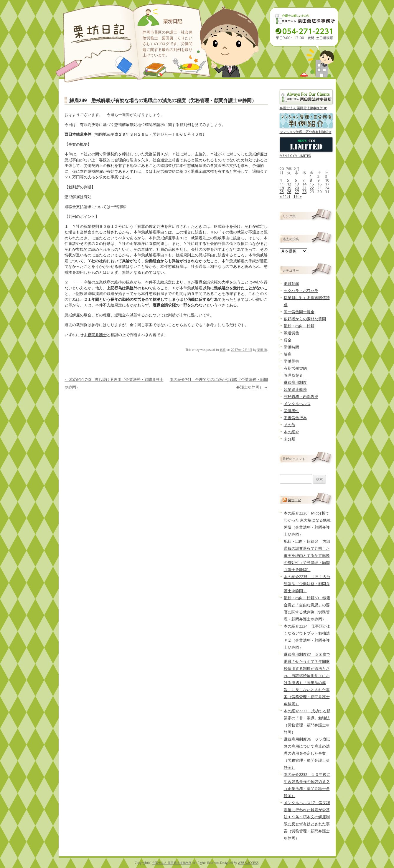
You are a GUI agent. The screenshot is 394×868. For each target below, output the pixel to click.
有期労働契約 (295, 368)
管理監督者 (293, 375)
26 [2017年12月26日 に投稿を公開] (289, 192)
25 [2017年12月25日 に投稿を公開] (282, 192)
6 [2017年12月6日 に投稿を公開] (296, 180)
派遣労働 (291, 333)
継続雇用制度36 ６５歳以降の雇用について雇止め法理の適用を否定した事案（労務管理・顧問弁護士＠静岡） (307, 753)
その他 (290, 425)
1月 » (297, 196)
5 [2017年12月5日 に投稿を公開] (288, 180)
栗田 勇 (262, 350)
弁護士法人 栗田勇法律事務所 (172, 863)
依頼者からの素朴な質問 (305, 319)
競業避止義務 (295, 389)
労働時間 (291, 347)
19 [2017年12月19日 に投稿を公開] (289, 188)
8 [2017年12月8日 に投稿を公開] (311, 180)
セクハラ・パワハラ (301, 291)
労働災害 (291, 361)
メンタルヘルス (297, 404)
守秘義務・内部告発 (301, 396)
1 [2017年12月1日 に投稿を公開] (311, 176)
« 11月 (285, 196)
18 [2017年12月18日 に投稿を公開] (282, 188)
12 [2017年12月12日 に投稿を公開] (289, 184)
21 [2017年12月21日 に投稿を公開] (304, 188)
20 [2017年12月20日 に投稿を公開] (297, 188)
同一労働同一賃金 (299, 312)
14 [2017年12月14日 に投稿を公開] (304, 184)
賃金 (288, 340)
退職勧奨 (291, 283)
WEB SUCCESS (248, 863)
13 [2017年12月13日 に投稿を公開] (297, 184)
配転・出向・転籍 (299, 326)
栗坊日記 (173, 21)
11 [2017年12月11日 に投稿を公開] (282, 184)
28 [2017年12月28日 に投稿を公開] (304, 192)
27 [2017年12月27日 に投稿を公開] (297, 192)
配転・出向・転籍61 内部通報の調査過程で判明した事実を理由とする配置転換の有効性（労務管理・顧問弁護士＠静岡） (307, 555)
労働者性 (291, 411)
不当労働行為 (295, 418)
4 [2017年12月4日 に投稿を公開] (281, 180)
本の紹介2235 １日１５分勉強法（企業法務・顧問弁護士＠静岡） (307, 584)
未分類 (290, 439)
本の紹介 (291, 432)
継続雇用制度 (295, 382)
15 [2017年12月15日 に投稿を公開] (312, 184)
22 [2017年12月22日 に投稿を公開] (312, 188)
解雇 (223, 350)
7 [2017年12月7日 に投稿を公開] (303, 180)
